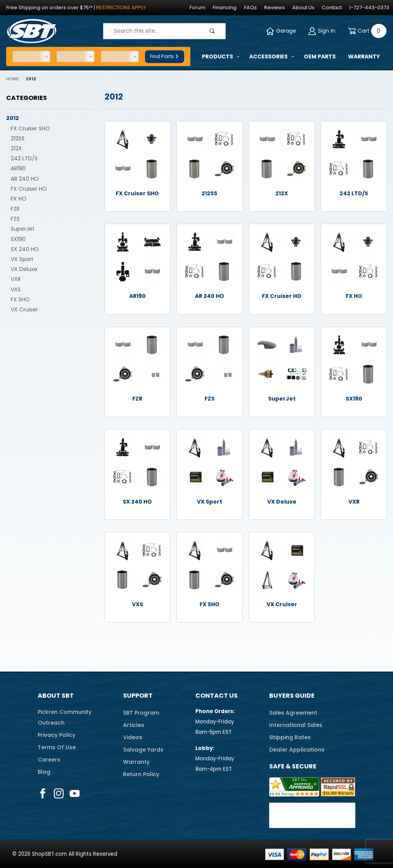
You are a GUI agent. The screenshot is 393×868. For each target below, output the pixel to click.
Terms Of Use (57, 747)
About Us (303, 7)
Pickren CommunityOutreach (65, 717)
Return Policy (141, 774)
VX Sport (22, 259)
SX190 (18, 239)
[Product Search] (151, 31)
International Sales (296, 725)
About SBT (56, 696)
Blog (44, 772)
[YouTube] (75, 793)
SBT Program (141, 713)
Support (138, 696)
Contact (332, 7)
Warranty (136, 762)
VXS (16, 289)
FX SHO (20, 299)
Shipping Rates (290, 737)
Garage (281, 31)
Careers (49, 760)
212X (16, 148)
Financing (225, 7)
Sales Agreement (293, 713)
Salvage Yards (143, 750)
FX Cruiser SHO (30, 128)
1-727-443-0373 (369, 7)
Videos (133, 737)
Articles (134, 725)
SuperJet (23, 229)
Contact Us (216, 696)
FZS (15, 219)
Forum (197, 7)
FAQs (251, 7)
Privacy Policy (57, 735)
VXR (16, 279)
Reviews (275, 7)
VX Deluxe (24, 269)
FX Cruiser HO (29, 189)
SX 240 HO (25, 249)
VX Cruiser (24, 309)
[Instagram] (59, 793)
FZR (15, 209)
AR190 (18, 168)
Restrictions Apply (121, 7)
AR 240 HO (25, 179)
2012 (12, 118)
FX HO (19, 199)
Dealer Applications (297, 750)
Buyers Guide (292, 696)
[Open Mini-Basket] (366, 31)
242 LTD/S (24, 158)
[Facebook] (43, 793)
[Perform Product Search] (212, 31)
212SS (18, 138)
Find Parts (165, 56)
